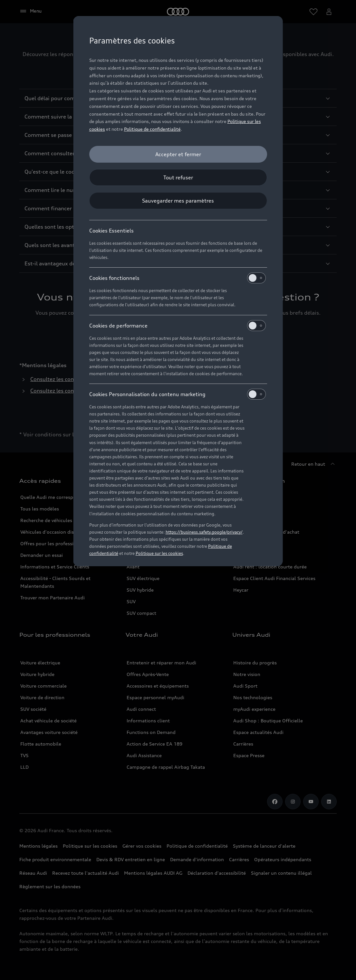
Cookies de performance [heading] (178, 326)
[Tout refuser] (178, 177)
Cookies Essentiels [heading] (111, 231)
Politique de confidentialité (152, 129)
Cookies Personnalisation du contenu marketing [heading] (178, 394)
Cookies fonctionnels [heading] (178, 278)
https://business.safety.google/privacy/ (204, 532)
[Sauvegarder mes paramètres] (178, 201)
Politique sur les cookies (159, 553)
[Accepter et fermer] (178, 154)
